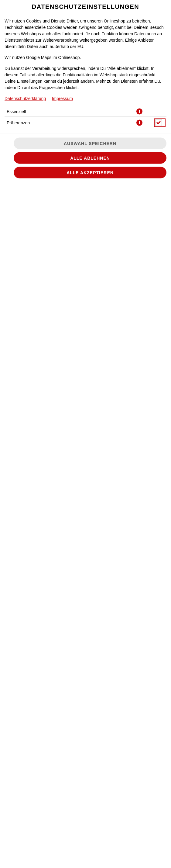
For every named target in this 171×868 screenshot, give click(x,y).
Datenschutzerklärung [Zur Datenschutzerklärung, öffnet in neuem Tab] (25, 98)
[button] (139, 111)
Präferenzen (18, 123)
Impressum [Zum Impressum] (62, 98)
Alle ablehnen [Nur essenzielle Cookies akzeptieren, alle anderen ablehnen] (90, 158)
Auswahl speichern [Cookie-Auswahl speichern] (90, 143)
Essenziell (16, 111)
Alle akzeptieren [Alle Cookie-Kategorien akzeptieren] (90, 172)
